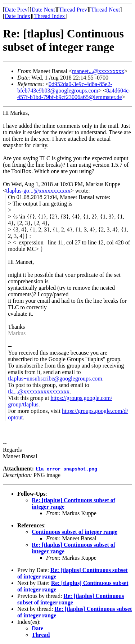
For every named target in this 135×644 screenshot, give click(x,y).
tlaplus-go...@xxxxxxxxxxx (38, 191)
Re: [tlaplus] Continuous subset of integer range (71, 599)
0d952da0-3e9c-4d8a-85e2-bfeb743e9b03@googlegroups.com (65, 87)
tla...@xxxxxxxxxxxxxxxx (39, 391)
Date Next (43, 10)
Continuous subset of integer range (75, 532)
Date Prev (16, 10)
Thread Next (105, 10)
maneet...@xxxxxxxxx (98, 71)
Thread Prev (73, 10)
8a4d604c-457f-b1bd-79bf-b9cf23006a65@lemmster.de (74, 94)
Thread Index (50, 16)
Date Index (17, 16)
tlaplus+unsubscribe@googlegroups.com (55, 379)
